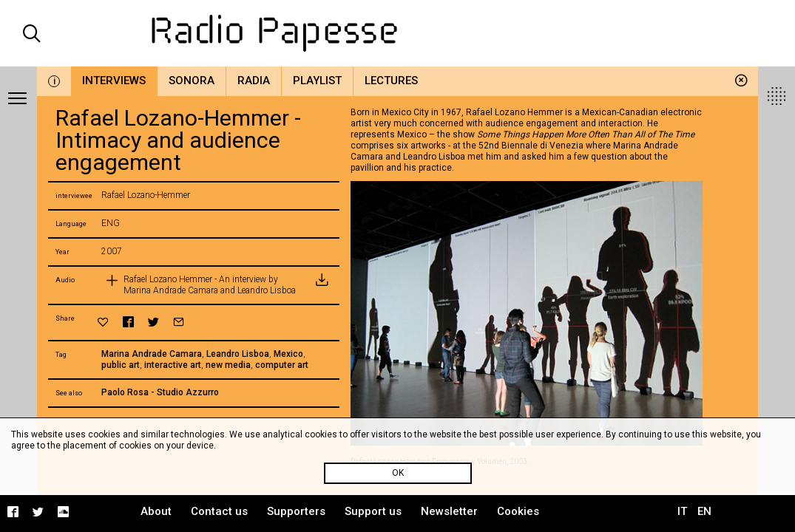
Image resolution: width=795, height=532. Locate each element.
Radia (254, 81)
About (156, 511)
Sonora (192, 81)
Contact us (219, 511)
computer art (282, 365)
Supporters (296, 511)
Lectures (391, 81)
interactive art (173, 365)
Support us (373, 511)
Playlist (317, 81)
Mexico (288, 354)
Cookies (518, 511)
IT (682, 511)
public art (121, 365)
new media (228, 365)
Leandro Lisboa (238, 354)
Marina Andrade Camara (152, 354)
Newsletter (449, 511)
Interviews (114, 81)
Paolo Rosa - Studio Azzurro (160, 392)
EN (704, 511)
